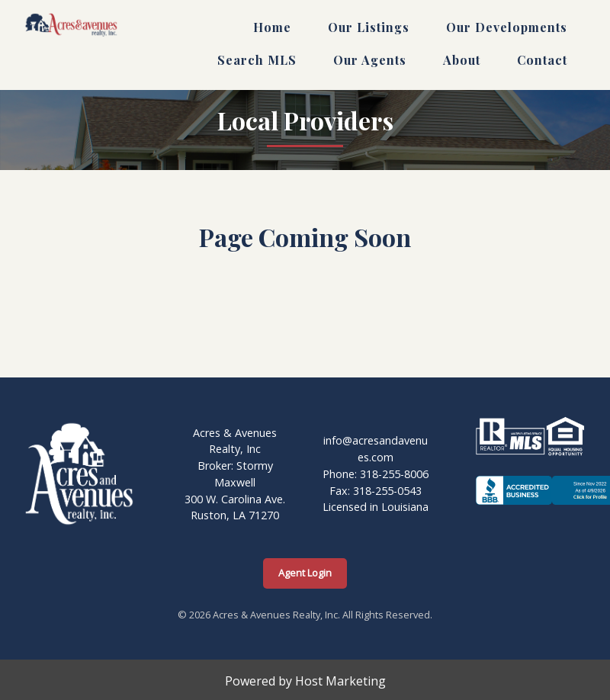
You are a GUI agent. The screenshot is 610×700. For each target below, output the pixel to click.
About (462, 60)
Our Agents (370, 60)
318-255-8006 (394, 474)
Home (272, 27)
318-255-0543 (387, 491)
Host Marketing (340, 681)
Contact (542, 60)
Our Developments (507, 27)
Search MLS (257, 60)
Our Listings (369, 27)
